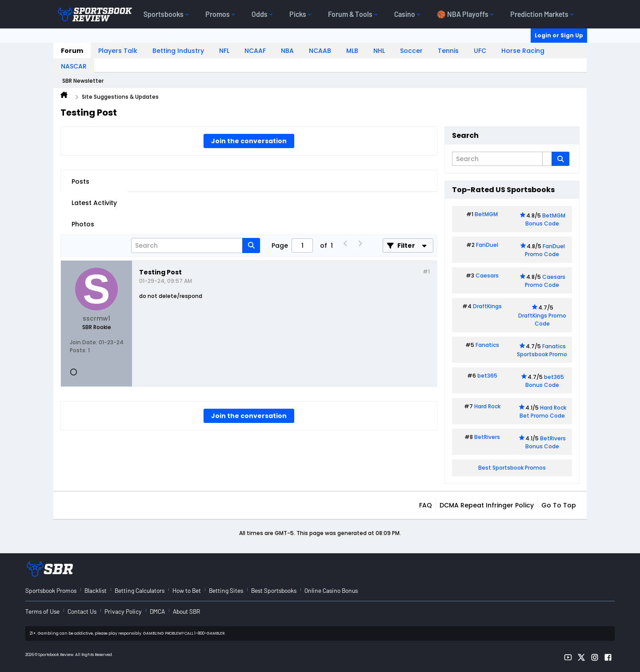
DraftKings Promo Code (542, 320)
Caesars (487, 276)
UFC (480, 51)
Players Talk (118, 51)
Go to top (559, 505)
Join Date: (84, 342)
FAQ (426, 505)
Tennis (448, 51)
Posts (80, 181)
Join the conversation (249, 141)
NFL (224, 51)
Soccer (411, 51)
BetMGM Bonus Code (545, 219)
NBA (287, 51)
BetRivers (487, 437)
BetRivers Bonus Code (546, 442)
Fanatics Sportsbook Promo (542, 350)
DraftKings (487, 306)
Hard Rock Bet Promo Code (543, 412)
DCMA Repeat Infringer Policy (487, 505)
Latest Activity (94, 203)
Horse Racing (523, 51)
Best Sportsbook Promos (512, 468)
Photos (83, 224)
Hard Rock (487, 406)
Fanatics (487, 345)
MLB (352, 51)
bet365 (487, 376)
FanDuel (487, 245)
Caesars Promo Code (545, 281)
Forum (72, 51)
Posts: (78, 350)
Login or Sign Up (559, 35)
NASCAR (74, 66)
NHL (379, 51)
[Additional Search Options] (547, 159)
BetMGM (486, 214)
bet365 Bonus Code (545, 381)
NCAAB (320, 51)
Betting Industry (178, 51)
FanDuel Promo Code (545, 250)
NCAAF (255, 51)
